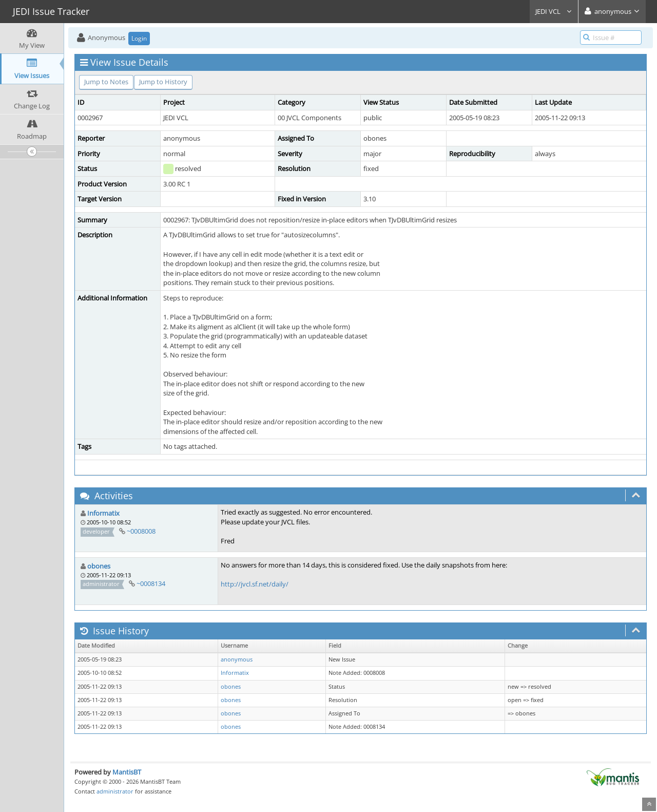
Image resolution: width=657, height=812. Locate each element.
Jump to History (163, 82)
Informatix (103, 513)
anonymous (237, 659)
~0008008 (141, 531)
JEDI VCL (554, 11)
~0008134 (151, 583)
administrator (115, 791)
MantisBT (127, 772)
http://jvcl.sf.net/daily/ (255, 584)
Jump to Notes (106, 82)
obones (99, 566)
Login (139, 38)
